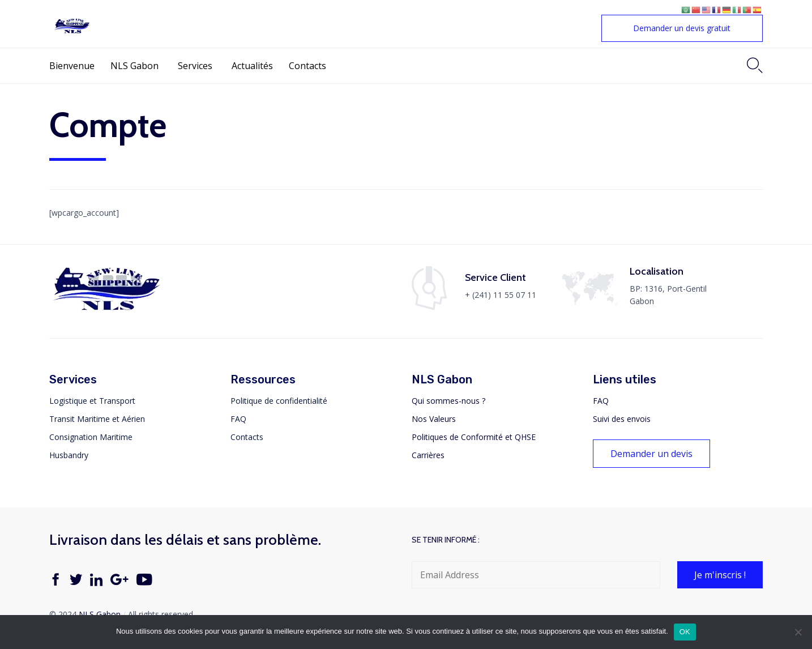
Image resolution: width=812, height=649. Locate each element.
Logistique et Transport (92, 401)
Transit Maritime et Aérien (97, 419)
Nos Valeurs (434, 419)
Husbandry (69, 455)
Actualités (252, 66)
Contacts (307, 66)
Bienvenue (72, 66)
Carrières (428, 455)
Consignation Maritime (91, 437)
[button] (682, 28)
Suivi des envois (622, 419)
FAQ (238, 419)
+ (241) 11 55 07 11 (501, 295)
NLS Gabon (134, 66)
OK (685, 632)
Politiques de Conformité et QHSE (474, 437)
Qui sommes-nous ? (448, 401)
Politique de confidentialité (279, 401)
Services (195, 66)
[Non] (798, 632)
